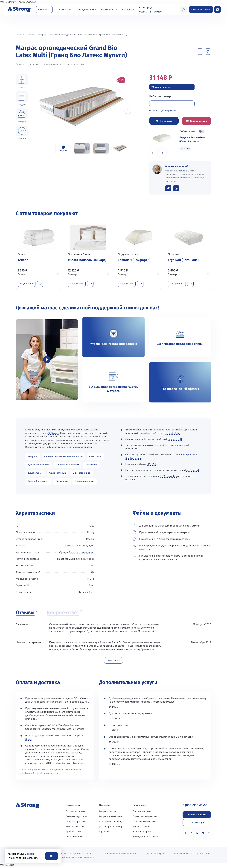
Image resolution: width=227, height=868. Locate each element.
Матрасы (33, 457)
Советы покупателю (76, 817)
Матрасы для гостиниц (111, 817)
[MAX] (197, 834)
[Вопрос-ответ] (64, 614)
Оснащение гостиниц (110, 822)
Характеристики (52, 64)
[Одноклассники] (185, 834)
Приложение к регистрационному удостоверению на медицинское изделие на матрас (168, 558)
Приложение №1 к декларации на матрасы (161, 533)
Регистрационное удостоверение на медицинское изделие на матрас (171, 548)
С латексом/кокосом (67, 466)
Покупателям (86, 9)
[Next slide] (128, 110)
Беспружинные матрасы (145, 838)
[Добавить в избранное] (208, 52)
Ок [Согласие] (52, 856)
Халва (29, 740)
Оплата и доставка (75, 64)
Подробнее (28, 283)
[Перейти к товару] (38, 256)
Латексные (91, 466)
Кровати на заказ (74, 833)
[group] (80, 107)
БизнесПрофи (204, 854)
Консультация (197, 824)
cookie (31, 854)
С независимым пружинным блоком (63, 457)
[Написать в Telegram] (168, 188)
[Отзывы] (26, 614)
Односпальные (58, 474)
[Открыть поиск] (183, 9)
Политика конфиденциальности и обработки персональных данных (76, 856)
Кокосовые (95, 457)
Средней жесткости (38, 482)
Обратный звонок (201, 9)
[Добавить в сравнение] (200, 52)
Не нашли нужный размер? (163, 110)
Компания (65, 9)
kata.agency (160, 854)
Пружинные (62, 482)
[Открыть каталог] (44, 9)
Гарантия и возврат (76, 838)
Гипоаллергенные (84, 482)
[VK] (191, 834)
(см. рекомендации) (82, 547)
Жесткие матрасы (142, 833)
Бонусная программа (77, 822)
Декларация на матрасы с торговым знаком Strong (166, 527)
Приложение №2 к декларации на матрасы (162, 540)
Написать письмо (197, 816)
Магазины (128, 9)
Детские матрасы (142, 812)
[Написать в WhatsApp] (176, 188)
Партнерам (108, 9)
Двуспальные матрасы (144, 822)
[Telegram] (203, 834)
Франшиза (105, 833)
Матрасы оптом (107, 812)
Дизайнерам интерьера (111, 827)
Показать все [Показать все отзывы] (113, 661)
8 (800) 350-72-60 (195, 806)
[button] (162, 153)
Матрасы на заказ (75, 827)
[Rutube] (209, 834)
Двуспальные (35, 474)
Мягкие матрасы (141, 827)
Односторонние (81, 474)
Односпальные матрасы (145, 817)
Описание (34, 64)
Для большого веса (39, 466)
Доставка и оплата (75, 812)
